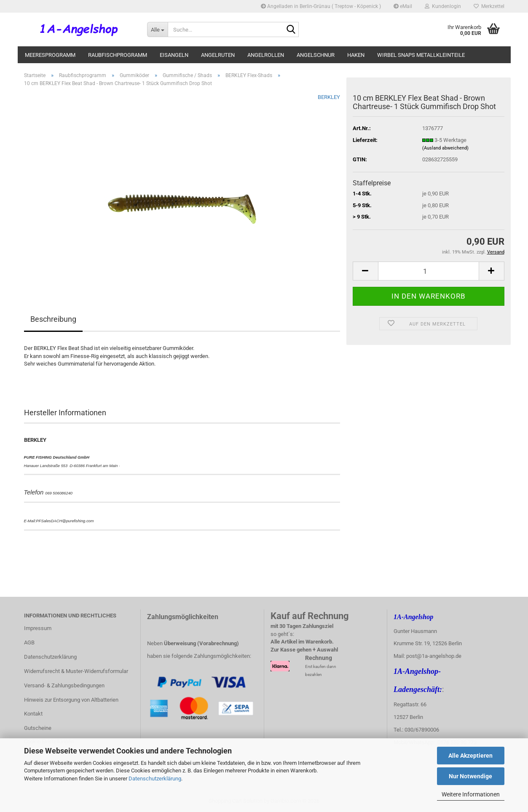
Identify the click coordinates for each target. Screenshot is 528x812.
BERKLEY (329, 97)
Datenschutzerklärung (155, 779)
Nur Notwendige (470, 776)
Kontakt (33, 714)
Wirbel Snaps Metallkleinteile (421, 55)
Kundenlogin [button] (443, 6)
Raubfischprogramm (118, 55)
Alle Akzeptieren (470, 756)
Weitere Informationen (471, 794)
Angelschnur (316, 55)
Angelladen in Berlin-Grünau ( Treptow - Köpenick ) (321, 6)
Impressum (38, 628)
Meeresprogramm (50, 55)
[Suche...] (157, 29)
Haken (356, 55)
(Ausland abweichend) (445, 148)
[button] (365, 271)
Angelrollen (266, 55)
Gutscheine (38, 728)
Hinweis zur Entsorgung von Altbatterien (71, 700)
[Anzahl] (429, 271)
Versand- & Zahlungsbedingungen (64, 685)
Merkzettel (489, 6)
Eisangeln (174, 55)
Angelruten (218, 55)
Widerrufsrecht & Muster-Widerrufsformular (76, 671)
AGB (29, 642)
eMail (403, 6)
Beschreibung (53, 319)
